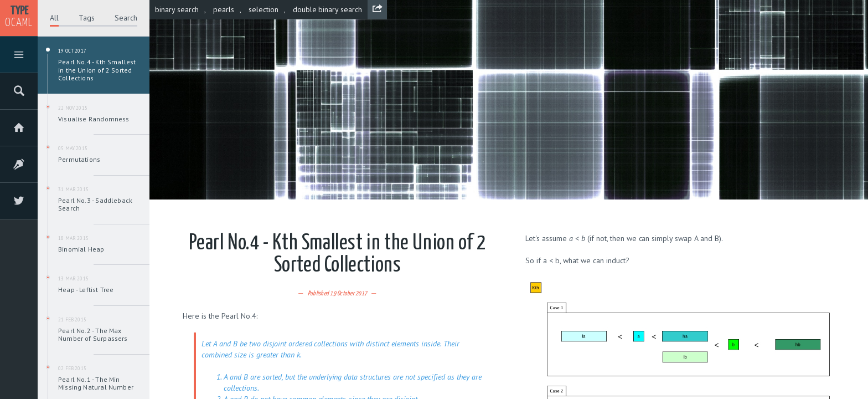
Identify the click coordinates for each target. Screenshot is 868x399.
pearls (224, 9)
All (54, 18)
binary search (177, 9)
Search (126, 18)
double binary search (328, 9)
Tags (87, 18)
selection (263, 9)
